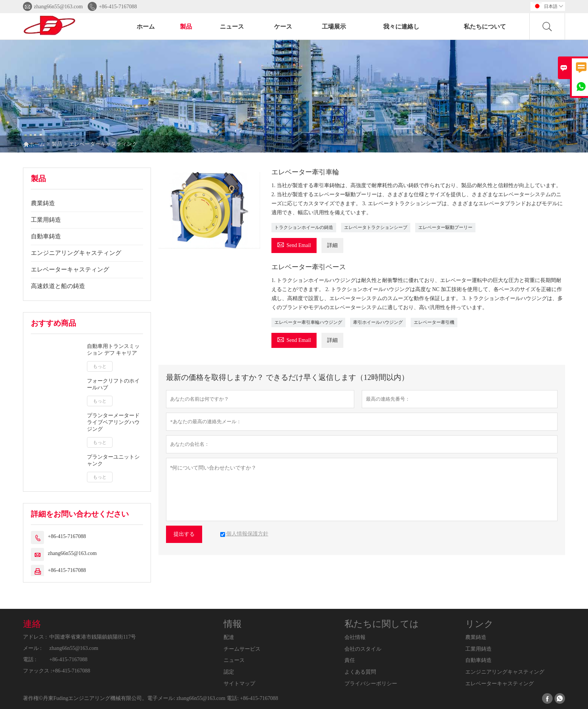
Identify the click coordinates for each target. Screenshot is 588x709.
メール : (32, 648)
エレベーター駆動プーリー (445, 227)
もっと (100, 366)
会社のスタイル (363, 649)
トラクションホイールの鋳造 (304, 227)
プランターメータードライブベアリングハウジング (113, 422)
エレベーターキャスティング (70, 269)
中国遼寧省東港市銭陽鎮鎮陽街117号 (93, 637)
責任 (350, 660)
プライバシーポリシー (371, 684)
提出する (184, 534)
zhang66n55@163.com (58, 7)
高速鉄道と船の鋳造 (58, 286)
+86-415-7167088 (118, 7)
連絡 (32, 624)
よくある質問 (360, 672)
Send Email (294, 244)
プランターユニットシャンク (113, 460)
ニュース (232, 27)
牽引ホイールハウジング (378, 322)
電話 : (30, 659)
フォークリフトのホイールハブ (113, 384)
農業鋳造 (43, 203)
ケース (283, 27)
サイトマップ (239, 684)
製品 (186, 27)
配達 (229, 637)
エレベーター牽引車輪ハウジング (308, 322)
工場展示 (334, 27)
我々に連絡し (401, 27)
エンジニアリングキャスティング (76, 253)
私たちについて (485, 27)
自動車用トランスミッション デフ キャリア (113, 350)
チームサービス (242, 649)
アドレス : (35, 637)
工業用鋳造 (46, 220)
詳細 (332, 245)
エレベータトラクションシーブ (376, 227)
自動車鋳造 (46, 236)
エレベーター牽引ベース (309, 267)
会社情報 (355, 637)
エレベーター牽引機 (434, 322)
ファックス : (37, 671)
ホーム (146, 27)
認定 (229, 672)
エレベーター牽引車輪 (305, 172)
